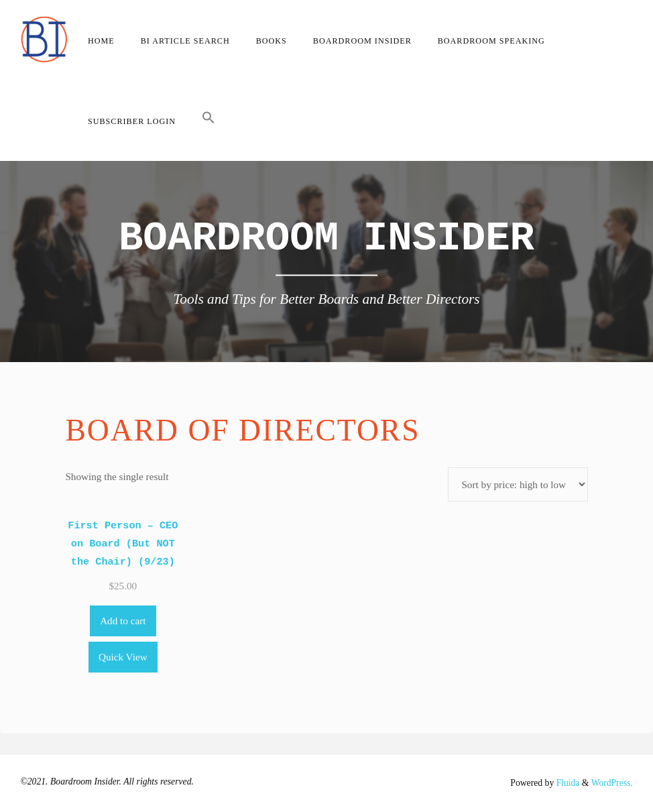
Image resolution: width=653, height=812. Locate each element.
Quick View (123, 657)
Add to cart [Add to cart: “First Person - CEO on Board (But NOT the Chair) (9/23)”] (123, 621)
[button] (209, 121)
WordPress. (611, 783)
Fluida (567, 783)
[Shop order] (518, 484)
